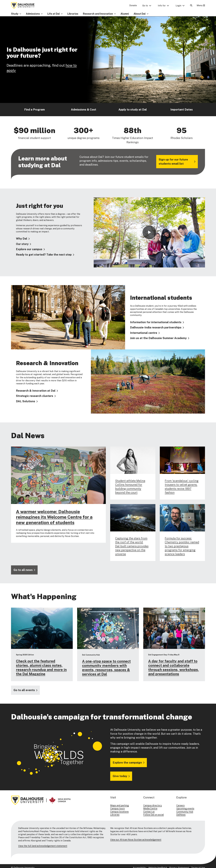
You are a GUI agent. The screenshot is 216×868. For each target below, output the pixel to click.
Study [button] (15, 14)
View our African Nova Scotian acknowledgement (136, 840)
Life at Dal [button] (54, 14)
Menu (201, 5)
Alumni (125, 14)
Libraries (73, 14)
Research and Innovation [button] (98, 14)
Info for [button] (162, 6)
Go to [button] (145, 6)
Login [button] (178, 6)
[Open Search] (191, 5)
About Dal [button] (140, 14)
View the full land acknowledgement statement (43, 846)
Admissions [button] (33, 14)
